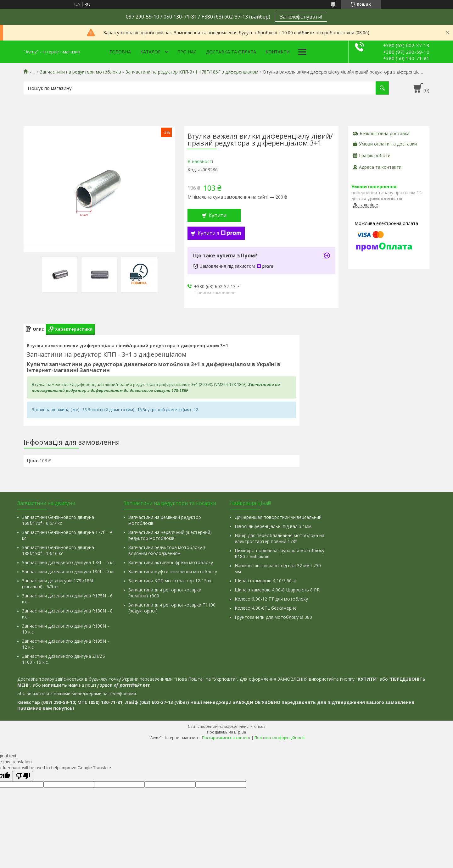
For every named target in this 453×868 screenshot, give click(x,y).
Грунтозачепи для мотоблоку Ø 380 (273, 617)
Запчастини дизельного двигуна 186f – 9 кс (68, 571)
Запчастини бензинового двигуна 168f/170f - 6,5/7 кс (58, 520)
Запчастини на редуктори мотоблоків (81, 72)
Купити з (219, 233)
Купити (218, 215)
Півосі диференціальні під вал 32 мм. (274, 526)
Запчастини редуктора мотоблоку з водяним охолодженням (167, 550)
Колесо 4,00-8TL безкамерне (266, 608)
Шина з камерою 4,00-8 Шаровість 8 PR (277, 590)
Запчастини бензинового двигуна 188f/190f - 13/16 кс (58, 550)
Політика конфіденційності (280, 738)
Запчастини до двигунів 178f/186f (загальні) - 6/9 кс (58, 584)
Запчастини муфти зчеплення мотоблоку (173, 571)
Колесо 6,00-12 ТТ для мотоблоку (271, 599)
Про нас (187, 52)
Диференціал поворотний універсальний (278, 517)
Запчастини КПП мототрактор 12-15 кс (170, 581)
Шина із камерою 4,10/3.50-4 (265, 581)
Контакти (278, 52)
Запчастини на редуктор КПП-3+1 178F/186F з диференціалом (192, 72)
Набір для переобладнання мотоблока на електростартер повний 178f (280, 538)
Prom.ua (258, 726)
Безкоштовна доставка (385, 133)
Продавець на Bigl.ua (226, 732)
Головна (120, 52)
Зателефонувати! (301, 17)
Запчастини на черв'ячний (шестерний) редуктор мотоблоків (170, 535)
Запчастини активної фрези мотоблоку (171, 562)
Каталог (150, 52)
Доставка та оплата (231, 52)
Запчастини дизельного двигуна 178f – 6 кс (68, 562)
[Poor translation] (23, 776)
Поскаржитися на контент (226, 738)
